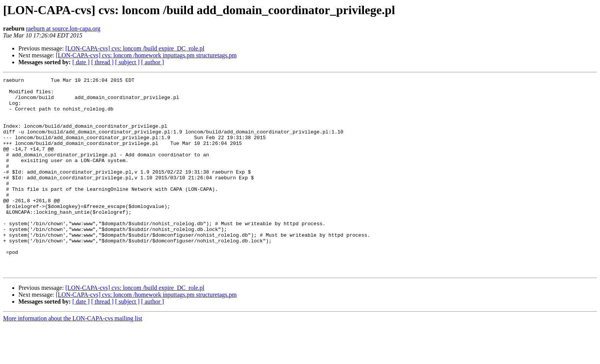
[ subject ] (127, 62)
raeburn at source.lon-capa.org (63, 28)
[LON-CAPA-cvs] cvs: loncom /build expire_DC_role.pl (135, 48)
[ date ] (81, 62)
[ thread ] (102, 62)
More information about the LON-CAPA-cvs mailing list (73, 357)
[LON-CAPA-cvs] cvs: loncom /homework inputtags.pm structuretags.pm (146, 55)
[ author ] (153, 62)
